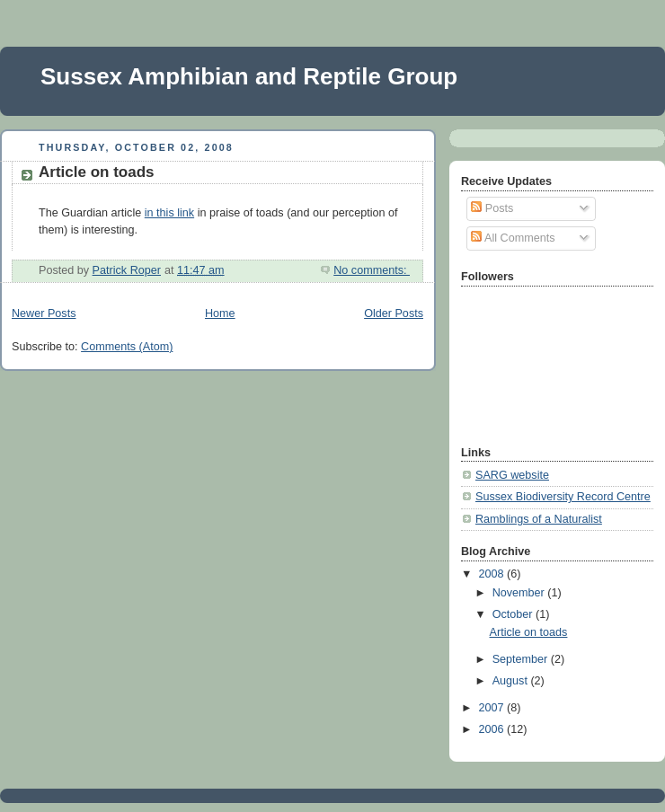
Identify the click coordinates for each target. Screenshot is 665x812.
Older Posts (394, 313)
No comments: (372, 270)
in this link (169, 213)
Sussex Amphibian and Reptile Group (249, 76)
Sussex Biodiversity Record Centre (563, 497)
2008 (493, 574)
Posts (492, 208)
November (520, 593)
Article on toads (97, 172)
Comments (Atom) (127, 347)
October (514, 614)
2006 (493, 729)
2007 (493, 708)
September (522, 659)
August (512, 681)
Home (220, 313)
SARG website (512, 475)
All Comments (513, 238)
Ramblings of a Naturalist (539, 519)
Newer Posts (44, 313)
